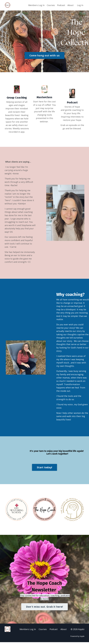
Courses (51, 5)
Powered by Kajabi (77, 638)
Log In (80, 5)
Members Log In (36, 5)
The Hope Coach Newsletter (45, 588)
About (71, 5)
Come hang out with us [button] (44, 55)
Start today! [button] (44, 469)
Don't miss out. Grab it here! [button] (44, 608)
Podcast (61, 5)
